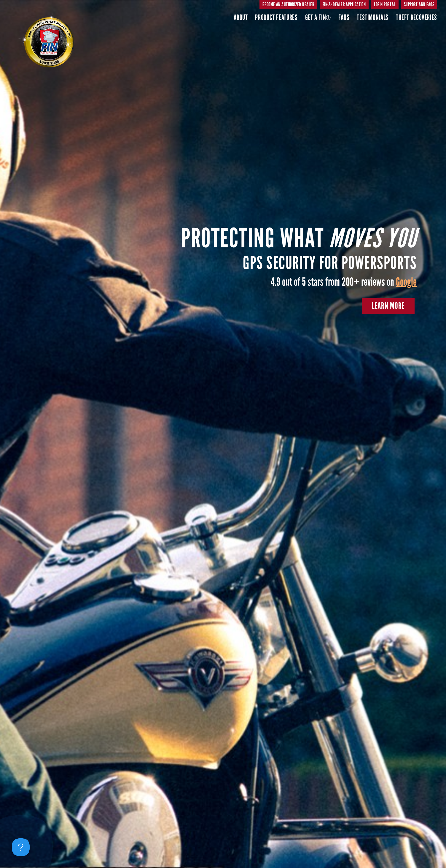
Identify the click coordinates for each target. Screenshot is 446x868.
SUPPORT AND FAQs (419, 4)
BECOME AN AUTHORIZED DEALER (288, 4)
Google (406, 282)
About (241, 18)
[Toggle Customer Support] (21, 847)
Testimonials (373, 18)
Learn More (388, 306)
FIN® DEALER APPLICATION (344, 4)
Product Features (276, 18)
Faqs (344, 18)
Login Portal (385, 4)
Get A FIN (318, 18)
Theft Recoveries (416, 18)
